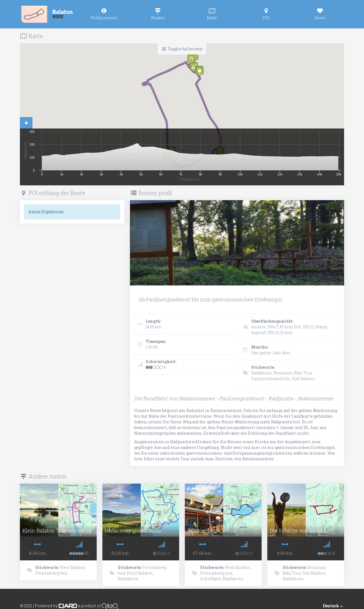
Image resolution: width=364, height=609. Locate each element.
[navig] (104, 14)
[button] (200, 71)
